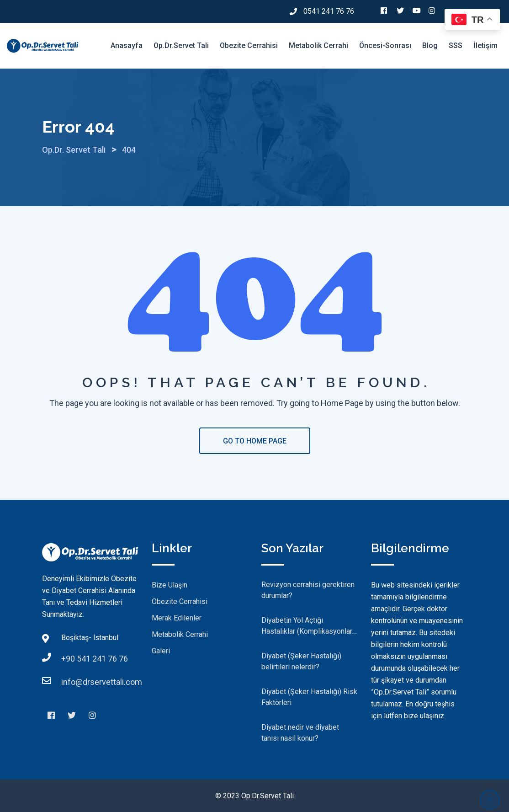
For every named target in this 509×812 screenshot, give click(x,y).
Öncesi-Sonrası (385, 45)
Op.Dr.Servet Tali (181, 45)
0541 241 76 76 (329, 11)
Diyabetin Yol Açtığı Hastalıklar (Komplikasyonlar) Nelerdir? (308, 631)
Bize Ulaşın (170, 585)
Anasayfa (127, 45)
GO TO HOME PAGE (255, 441)
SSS (456, 45)
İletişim (485, 45)
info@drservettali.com (102, 682)
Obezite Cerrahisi (249, 45)
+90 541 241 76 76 (95, 659)
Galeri (161, 651)
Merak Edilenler (177, 618)
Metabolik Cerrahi (318, 45)
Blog (430, 45)
